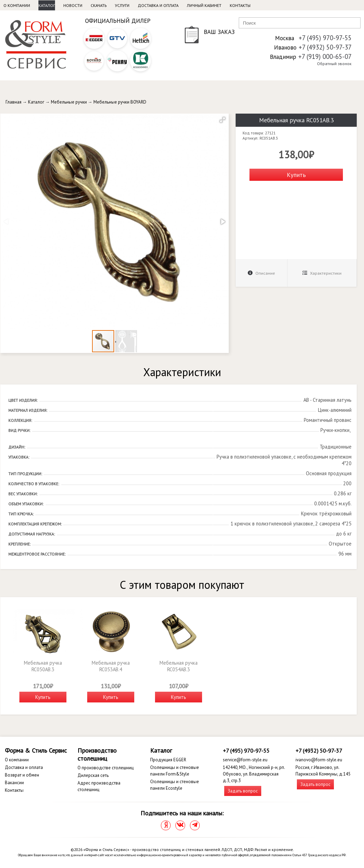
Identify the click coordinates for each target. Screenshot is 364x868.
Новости (73, 5)
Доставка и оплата (158, 5)
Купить (296, 175)
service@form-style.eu (245, 760)
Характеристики (322, 273)
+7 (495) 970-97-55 (325, 38)
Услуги (122, 5)
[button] (222, 120)
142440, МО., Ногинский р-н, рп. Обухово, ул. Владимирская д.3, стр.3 (254, 774)
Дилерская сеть (93, 775)
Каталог (47, 5)
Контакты (240, 5)
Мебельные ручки (69, 102)
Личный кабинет (204, 5)
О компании (17, 5)
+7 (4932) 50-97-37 (325, 47)
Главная (13, 102)
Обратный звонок (334, 64)
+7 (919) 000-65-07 (325, 56)
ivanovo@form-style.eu (319, 760)
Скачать (99, 5)
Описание (261, 273)
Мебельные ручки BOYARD (120, 102)
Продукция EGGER (168, 760)
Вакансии (14, 783)
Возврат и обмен (22, 775)
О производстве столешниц (106, 768)
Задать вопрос (243, 791)
